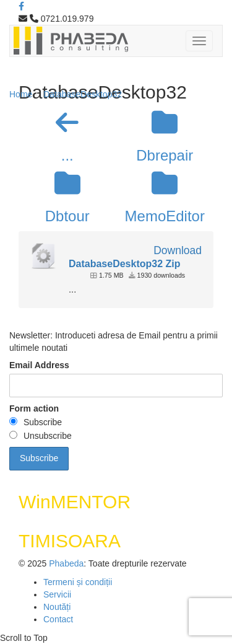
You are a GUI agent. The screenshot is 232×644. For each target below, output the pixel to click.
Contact (58, 619)
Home (21, 94)
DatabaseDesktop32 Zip (125, 264)
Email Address (39, 365)
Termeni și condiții (78, 582)
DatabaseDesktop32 (83, 94)
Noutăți (57, 607)
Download (178, 250)
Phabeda (66, 563)
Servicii (57, 594)
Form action (34, 408)
